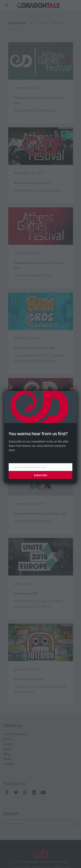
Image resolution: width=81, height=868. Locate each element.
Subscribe (40, 475)
